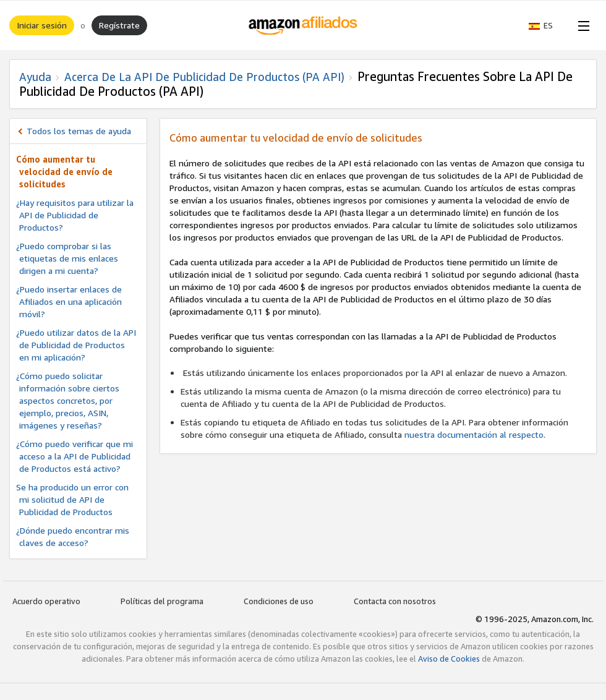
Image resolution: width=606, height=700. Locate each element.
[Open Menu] (581, 25)
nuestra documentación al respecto (474, 434)
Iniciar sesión (42, 25)
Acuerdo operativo (46, 601)
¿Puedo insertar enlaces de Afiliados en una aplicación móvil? (69, 301)
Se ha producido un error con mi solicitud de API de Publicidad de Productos (72, 499)
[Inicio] (303, 25)
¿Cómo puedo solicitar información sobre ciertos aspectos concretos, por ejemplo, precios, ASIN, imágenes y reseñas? (68, 400)
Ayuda (35, 77)
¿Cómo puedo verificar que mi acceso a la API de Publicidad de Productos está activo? (75, 456)
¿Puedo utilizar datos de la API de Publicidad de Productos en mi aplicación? (76, 345)
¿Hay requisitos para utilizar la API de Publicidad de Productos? (75, 215)
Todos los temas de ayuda (79, 131)
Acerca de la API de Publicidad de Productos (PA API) (204, 77)
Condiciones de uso (279, 601)
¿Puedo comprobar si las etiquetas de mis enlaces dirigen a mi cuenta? (67, 258)
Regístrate (119, 25)
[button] (547, 25)
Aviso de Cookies (449, 659)
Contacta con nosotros (395, 601)
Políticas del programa (162, 601)
